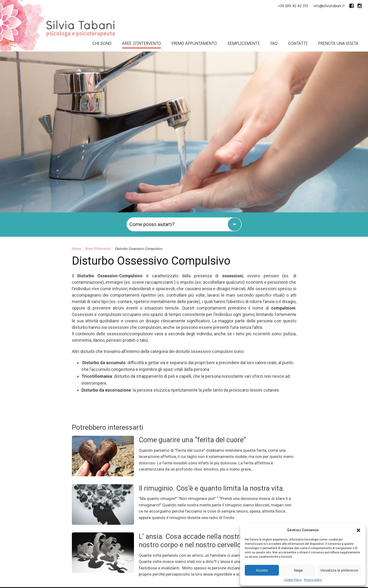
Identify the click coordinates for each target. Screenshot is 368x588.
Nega (298, 570)
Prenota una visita (338, 43)
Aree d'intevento (98, 249)
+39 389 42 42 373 (293, 6)
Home (77, 249)
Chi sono (102, 43)
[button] (358, 530)
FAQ (274, 43)
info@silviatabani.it (329, 6)
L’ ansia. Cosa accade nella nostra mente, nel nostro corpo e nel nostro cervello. (208, 541)
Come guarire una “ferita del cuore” (192, 440)
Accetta (262, 570)
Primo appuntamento (194, 43)
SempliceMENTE (244, 43)
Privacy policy (313, 580)
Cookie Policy (293, 580)
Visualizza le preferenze (339, 570)
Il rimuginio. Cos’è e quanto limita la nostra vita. (212, 488)
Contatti (298, 43)
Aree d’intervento (141, 43)
